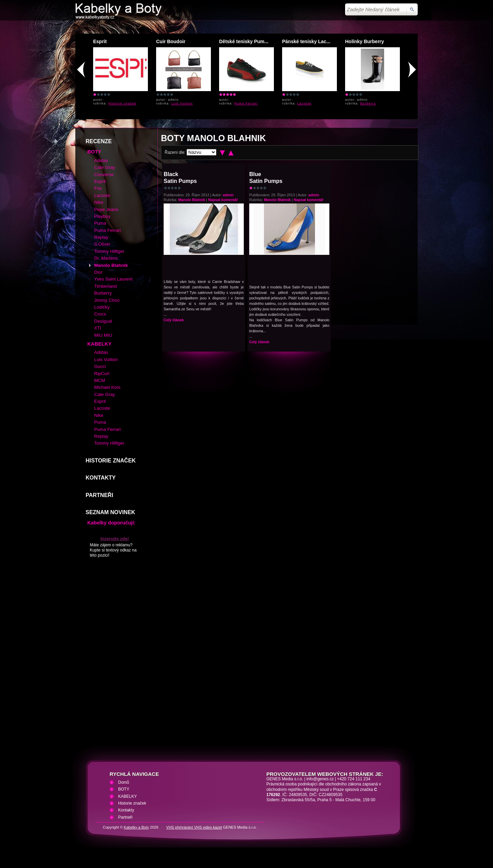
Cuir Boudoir (171, 41)
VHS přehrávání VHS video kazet (194, 827)
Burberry (368, 103)
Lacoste (305, 103)
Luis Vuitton (182, 103)
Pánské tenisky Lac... (306, 41)
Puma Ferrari (246, 103)
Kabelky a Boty (136, 827)
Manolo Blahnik (192, 200)
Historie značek (123, 103)
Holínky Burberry (365, 41)
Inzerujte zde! (115, 539)
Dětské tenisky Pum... (244, 41)
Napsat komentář (223, 200)
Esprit (100, 41)
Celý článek (174, 320)
